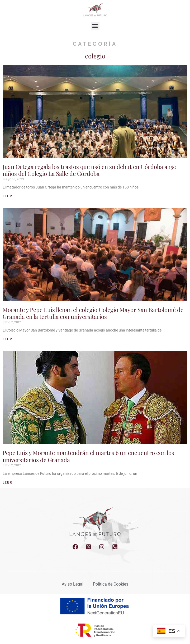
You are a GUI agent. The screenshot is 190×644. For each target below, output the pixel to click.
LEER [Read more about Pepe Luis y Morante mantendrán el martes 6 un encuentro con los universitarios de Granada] (8, 482)
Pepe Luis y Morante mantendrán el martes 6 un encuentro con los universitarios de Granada (88, 456)
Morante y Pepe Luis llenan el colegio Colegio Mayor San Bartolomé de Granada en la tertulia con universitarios (93, 313)
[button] (95, 26)
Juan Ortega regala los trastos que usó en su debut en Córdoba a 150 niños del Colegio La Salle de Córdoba (90, 170)
